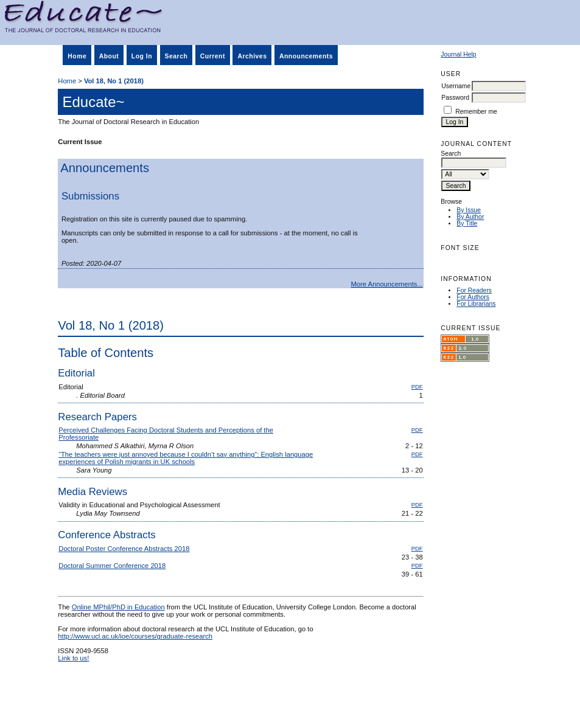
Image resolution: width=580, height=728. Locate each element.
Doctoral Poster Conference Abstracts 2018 (124, 549)
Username (456, 86)
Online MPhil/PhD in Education (118, 607)
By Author (470, 217)
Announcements (306, 56)
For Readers (474, 290)
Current (213, 56)
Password (455, 98)
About (109, 56)
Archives (252, 56)
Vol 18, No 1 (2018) (114, 81)
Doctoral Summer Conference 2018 (112, 566)
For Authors (473, 297)
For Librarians (476, 304)
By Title (467, 224)
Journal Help (458, 54)
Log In (142, 56)
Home (77, 56)
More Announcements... (387, 284)
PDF (417, 387)
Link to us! (73, 658)
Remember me (476, 112)
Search (176, 56)
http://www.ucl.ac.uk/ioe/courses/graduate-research (135, 636)
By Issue (469, 210)
